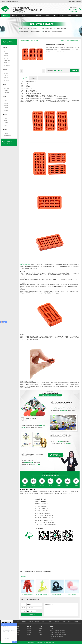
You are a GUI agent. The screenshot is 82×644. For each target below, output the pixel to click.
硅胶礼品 (6, 110)
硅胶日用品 (39, 15)
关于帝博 (62, 15)
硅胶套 (5, 84)
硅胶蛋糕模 (6, 80)
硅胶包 (5, 101)
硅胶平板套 (6, 91)
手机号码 (24, 608)
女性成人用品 (7, 60)
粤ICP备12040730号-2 (50, 643)
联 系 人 (23, 604)
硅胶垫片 (6, 121)
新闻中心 (29, 626)
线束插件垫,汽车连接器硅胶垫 (30, 41)
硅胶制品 (47, 15)
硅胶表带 (6, 103)
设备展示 (40, 633)
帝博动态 (29, 629)
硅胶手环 (6, 106)
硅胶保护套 (15, 15)
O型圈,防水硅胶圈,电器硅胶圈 (57, 594)
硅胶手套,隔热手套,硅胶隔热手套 (27, 594)
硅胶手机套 (6, 88)
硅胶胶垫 (6, 56)
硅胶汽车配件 (7, 63)
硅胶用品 (5, 47)
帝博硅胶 (6, 15)
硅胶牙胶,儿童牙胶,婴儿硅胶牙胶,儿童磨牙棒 (42, 595)
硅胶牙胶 (6, 53)
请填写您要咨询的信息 (61, 610)
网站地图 (69, 1)
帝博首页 (17, 622)
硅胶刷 (5, 51)
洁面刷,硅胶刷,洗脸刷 (72, 594)
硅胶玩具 (6, 108)
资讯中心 (70, 15)
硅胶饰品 (5, 97)
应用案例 (29, 634)
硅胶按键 (5, 129)
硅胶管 (5, 125)
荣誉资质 (40, 634)
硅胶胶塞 (6, 123)
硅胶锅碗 (6, 78)
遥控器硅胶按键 (7, 136)
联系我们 (74, 1)
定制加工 (55, 15)
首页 (68, 41)
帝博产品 (10, 42)
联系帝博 (78, 15)
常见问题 (29, 633)
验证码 (23, 611)
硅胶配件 (23, 15)
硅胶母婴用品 (7, 65)
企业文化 (40, 631)
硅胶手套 (6, 58)
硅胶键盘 (6, 133)
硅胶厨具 (31, 15)
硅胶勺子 (6, 75)
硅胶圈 (5, 118)
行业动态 (29, 631)
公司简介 (40, 629)
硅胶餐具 (6, 73)
